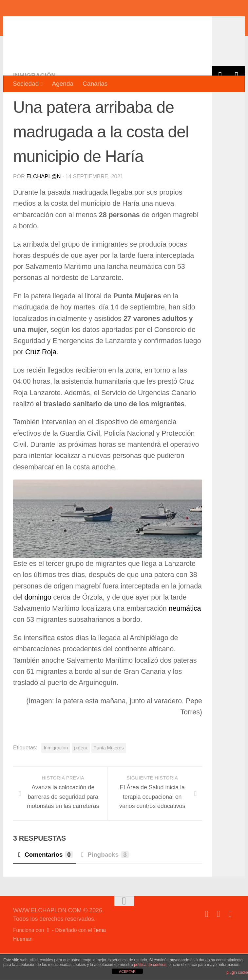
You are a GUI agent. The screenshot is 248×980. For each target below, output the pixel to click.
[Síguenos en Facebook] (207, 940)
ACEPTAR (127, 971)
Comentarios (45, 881)
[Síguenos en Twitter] (219, 940)
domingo (38, 624)
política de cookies (150, 965)
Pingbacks (104, 881)
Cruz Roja (41, 378)
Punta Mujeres (109, 774)
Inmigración (34, 102)
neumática (184, 635)
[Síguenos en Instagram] (230, 940)
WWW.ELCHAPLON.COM (109, 25)
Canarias (95, 84)
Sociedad (26, 84)
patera (81, 774)
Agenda (63, 84)
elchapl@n (44, 203)
